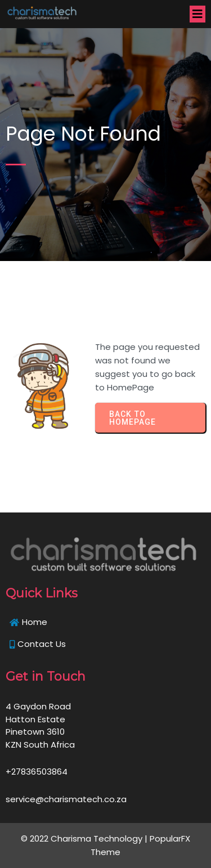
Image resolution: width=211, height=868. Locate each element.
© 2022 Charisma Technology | (85, 838)
